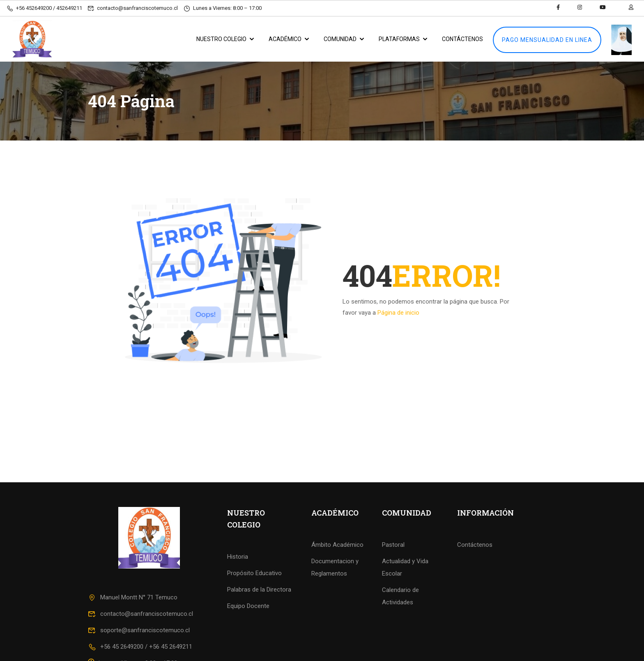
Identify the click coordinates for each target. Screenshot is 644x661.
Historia (238, 557)
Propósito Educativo (254, 573)
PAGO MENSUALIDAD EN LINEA (547, 40)
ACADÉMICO (285, 39)
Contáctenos (475, 545)
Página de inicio (398, 313)
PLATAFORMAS (399, 39)
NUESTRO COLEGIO (221, 39)
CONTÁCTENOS (462, 39)
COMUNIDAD (340, 39)
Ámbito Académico (337, 545)
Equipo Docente (248, 606)
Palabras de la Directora (259, 590)
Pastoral (393, 545)
